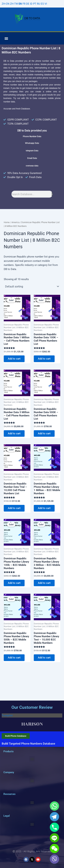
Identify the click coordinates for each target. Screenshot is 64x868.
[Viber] (54, 859)
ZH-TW (14, 4)
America (15, 222)
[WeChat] (54, 848)
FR (24, 4)
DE (28, 4)
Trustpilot (7, 715)
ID (31, 4)
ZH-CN (6, 4)
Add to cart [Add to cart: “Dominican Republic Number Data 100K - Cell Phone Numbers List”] (44, 359)
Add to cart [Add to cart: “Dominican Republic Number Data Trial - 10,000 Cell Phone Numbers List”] (14, 508)
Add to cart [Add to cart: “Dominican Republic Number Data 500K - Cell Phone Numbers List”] (44, 433)
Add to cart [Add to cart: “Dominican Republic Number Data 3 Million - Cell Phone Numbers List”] (14, 433)
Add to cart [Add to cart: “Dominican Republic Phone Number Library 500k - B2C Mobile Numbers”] (14, 658)
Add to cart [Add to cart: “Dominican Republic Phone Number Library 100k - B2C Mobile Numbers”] (14, 583)
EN (20, 4)
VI (46, 4)
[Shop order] (32, 286)
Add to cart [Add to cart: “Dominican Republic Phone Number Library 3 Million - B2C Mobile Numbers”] (44, 583)
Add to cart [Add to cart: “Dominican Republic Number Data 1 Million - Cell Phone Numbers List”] (14, 359)
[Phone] (54, 827)
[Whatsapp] (54, 806)
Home (7, 222)
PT (35, 4)
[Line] (54, 838)
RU (38, 4)
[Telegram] (54, 817)
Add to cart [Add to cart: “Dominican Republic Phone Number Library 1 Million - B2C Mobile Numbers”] (44, 508)
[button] (6, 38)
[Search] (52, 194)
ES (42, 4)
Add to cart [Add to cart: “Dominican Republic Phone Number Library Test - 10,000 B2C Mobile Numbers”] (44, 658)
